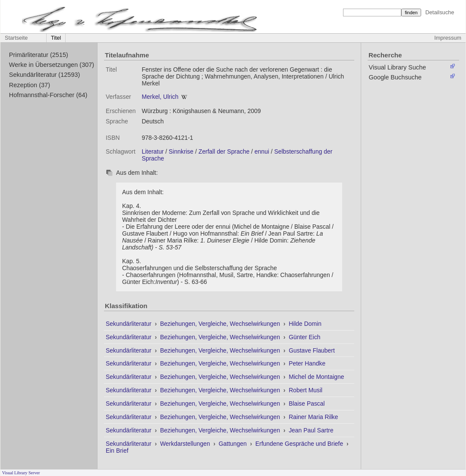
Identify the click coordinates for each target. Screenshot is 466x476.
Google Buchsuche (395, 77)
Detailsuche (440, 12)
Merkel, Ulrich (160, 97)
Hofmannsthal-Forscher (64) (48, 95)
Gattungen (234, 444)
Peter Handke (307, 363)
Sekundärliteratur (129, 324)
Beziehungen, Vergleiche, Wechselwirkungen (221, 324)
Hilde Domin (305, 324)
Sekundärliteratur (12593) (45, 75)
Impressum (448, 38)
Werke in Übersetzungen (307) (52, 65)
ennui (262, 151)
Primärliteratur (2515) (39, 55)
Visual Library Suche (398, 67)
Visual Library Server (21, 473)
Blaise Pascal (307, 403)
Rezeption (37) (30, 85)
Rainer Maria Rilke (313, 417)
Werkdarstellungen (186, 444)
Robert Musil (305, 390)
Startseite (16, 38)
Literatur (153, 151)
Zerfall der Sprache (224, 151)
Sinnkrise (181, 151)
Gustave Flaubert (312, 350)
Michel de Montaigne (316, 377)
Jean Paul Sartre (311, 430)
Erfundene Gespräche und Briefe (300, 444)
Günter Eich (304, 337)
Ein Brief (117, 451)
